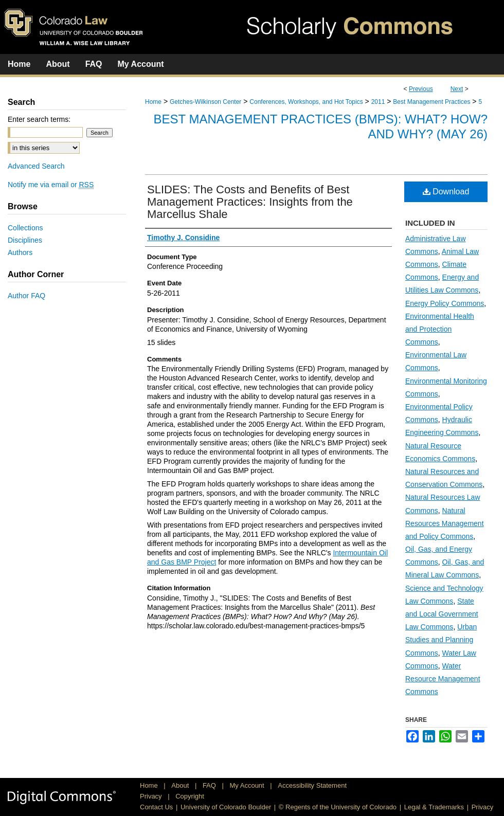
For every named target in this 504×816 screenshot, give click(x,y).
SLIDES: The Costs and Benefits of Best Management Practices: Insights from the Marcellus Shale (250, 202)
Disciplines (25, 240)
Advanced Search (36, 166)
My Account (248, 785)
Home (153, 102)
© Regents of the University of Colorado (338, 807)
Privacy (152, 796)
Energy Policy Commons (445, 303)
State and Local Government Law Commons (442, 614)
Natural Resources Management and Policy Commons (445, 523)
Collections (25, 228)
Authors (20, 252)
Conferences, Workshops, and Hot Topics (306, 102)
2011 (378, 102)
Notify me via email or (51, 185)
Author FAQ (26, 296)
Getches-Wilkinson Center (205, 102)
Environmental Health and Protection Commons (440, 329)
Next (457, 89)
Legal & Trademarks (434, 807)
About (181, 785)
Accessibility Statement (312, 785)
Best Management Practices (431, 102)
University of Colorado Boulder (226, 807)
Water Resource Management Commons (443, 679)
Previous (421, 89)
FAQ (210, 785)
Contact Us (156, 807)
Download (446, 192)
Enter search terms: (39, 119)
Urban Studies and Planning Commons (441, 640)
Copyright (190, 796)
